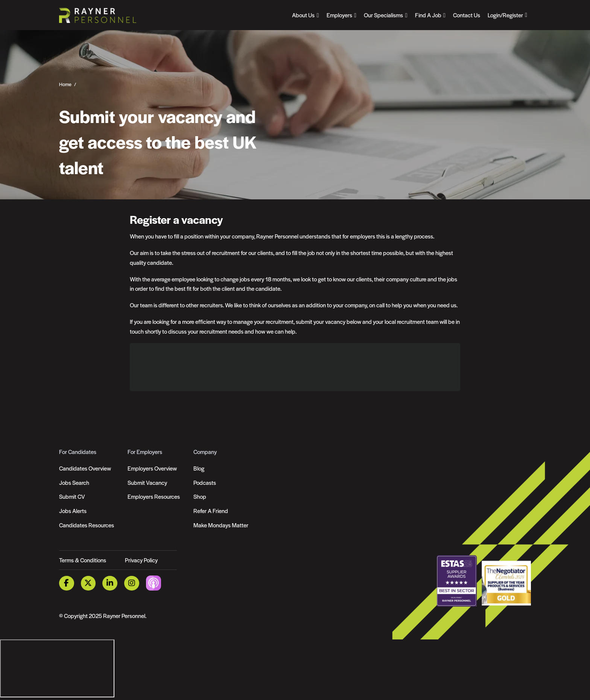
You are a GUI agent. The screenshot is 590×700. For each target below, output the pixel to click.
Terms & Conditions (83, 560)
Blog (199, 468)
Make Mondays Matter (221, 525)
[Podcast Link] (154, 582)
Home (65, 84)
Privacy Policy (141, 560)
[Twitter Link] (88, 583)
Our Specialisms (383, 15)
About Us (303, 15)
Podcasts (205, 482)
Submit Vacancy (147, 482)
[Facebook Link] (67, 583)
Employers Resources (154, 496)
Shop (200, 496)
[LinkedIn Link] (110, 583)
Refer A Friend (211, 511)
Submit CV (72, 496)
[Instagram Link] (132, 583)
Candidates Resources (87, 525)
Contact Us (467, 15)
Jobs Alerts (73, 511)
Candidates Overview (85, 468)
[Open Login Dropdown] (507, 15)
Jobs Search (74, 482)
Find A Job (428, 15)
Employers (339, 15)
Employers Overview (152, 468)
